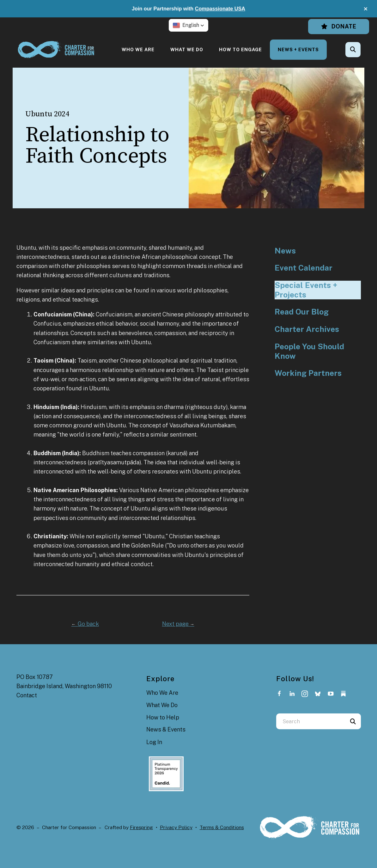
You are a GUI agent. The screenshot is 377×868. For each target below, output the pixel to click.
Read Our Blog (302, 312)
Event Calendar (304, 268)
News (285, 251)
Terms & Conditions (222, 827)
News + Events (298, 49)
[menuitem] (138, 49)
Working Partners (308, 373)
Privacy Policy (176, 827)
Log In (154, 742)
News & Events (166, 729)
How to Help (163, 717)
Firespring (141, 827)
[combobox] (311, 721)
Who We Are (138, 49)
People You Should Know (309, 351)
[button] (366, 9)
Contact (27, 695)
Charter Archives (307, 329)
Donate (339, 26)
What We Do (187, 49)
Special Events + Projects (306, 290)
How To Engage (240, 49)
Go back (85, 624)
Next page (178, 624)
